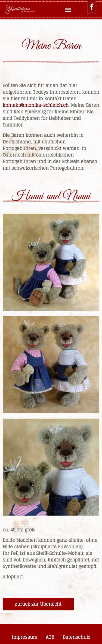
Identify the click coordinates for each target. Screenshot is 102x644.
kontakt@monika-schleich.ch (36, 105)
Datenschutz (76, 637)
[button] (68, 10)
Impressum (24, 637)
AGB (50, 637)
